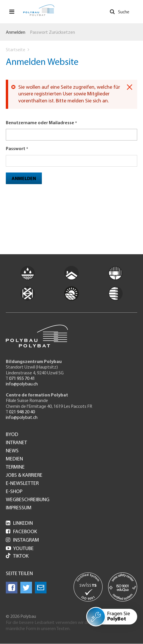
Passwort (16, 149)
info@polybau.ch (22, 384)
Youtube (20, 549)
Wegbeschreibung (28, 500)
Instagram (22, 540)
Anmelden (16, 33)
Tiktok (17, 556)
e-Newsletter (22, 484)
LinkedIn (19, 523)
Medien (14, 459)
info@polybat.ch (22, 418)
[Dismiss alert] (129, 87)
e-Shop (14, 492)
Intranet (16, 443)
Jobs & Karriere (24, 476)
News (12, 451)
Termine (15, 467)
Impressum (19, 508)
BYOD (12, 435)
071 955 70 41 (22, 379)
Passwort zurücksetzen (52, 33)
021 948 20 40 (22, 412)
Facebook (21, 532)
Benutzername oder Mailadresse (40, 123)
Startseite (16, 50)
